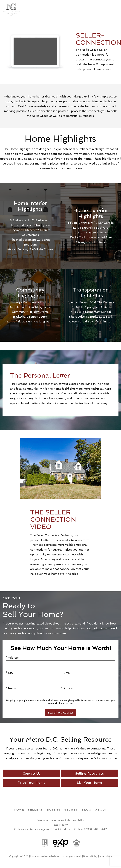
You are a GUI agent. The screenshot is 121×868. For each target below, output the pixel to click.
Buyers (54, 810)
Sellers (35, 810)
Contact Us (32, 773)
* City (9, 673)
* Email (66, 673)
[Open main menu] (115, 9)
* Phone (67, 688)
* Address (12, 658)
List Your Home (89, 783)
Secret (71, 810)
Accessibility (106, 856)
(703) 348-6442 (95, 829)
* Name (11, 688)
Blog (86, 810)
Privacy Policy (90, 856)
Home (19, 810)
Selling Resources (89, 773)
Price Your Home (32, 783)
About (101, 810)
